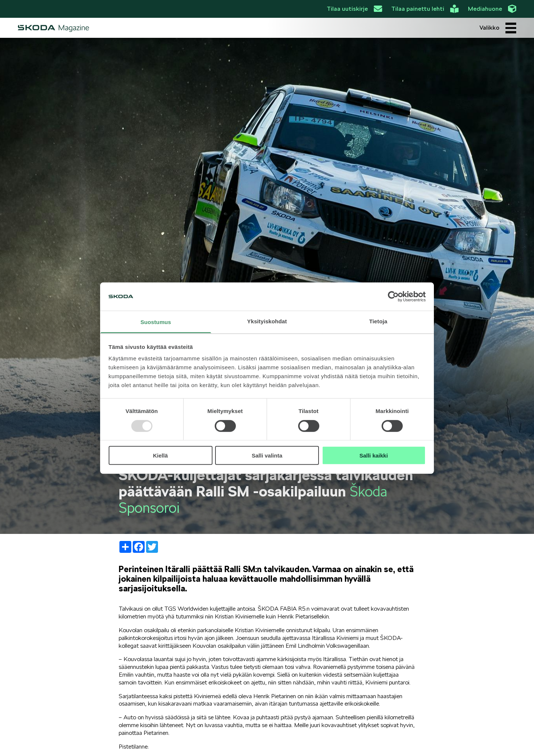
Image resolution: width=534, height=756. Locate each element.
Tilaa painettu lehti (425, 9)
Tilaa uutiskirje (354, 9)
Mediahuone (492, 9)
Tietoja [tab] (378, 321)
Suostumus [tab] (156, 322)
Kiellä (160, 455)
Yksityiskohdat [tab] (267, 321)
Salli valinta (267, 455)
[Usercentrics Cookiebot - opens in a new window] (393, 297)
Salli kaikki (374, 455)
